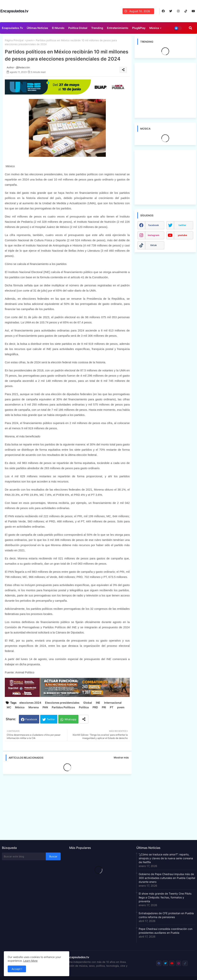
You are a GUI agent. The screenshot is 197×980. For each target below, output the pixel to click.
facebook (154, 225)
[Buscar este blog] (24, 856)
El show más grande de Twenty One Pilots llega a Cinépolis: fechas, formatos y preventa (165, 897)
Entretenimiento (118, 28)
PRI (104, 707)
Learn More (30, 961)
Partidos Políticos (63, 707)
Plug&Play (139, 28)
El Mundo (58, 28)
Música (154, 28)
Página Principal (14, 40)
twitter (182, 225)
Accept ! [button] (17, 969)
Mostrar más (121, 757)
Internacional (113, 703)
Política (84, 707)
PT (112, 707)
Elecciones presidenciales (62, 703)
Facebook (31, 719)
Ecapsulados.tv (12, 28)
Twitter (51, 719)
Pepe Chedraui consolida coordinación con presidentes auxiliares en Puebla (166, 931)
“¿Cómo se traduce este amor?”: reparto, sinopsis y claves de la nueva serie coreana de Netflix (166, 858)
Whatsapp (70, 719)
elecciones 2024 (30, 703)
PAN (45, 707)
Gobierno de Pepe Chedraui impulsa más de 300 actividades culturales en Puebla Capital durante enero (167, 878)
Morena (34, 707)
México (20, 707)
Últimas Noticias (37, 28)
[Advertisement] (69, 806)
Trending (97, 28)
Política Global (78, 28)
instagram (154, 235)
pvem (30, 40)
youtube (182, 235)
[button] (190, 28)
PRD (95, 707)
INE (98, 703)
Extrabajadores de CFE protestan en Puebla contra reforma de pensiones (166, 915)
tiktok (154, 245)
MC (9, 707)
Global (88, 703)
